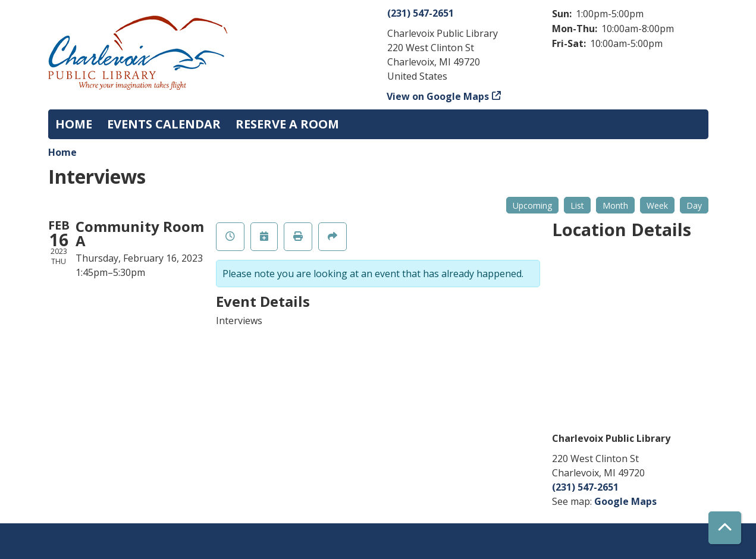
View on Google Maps (438, 96)
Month (615, 205)
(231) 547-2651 (421, 13)
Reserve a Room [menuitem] (287, 124)
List (577, 205)
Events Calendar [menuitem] (164, 124)
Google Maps (625, 501)
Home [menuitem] (74, 124)
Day (694, 205)
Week (657, 205)
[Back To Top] (725, 528)
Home (62, 152)
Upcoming (532, 205)
